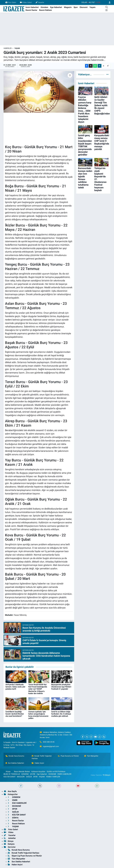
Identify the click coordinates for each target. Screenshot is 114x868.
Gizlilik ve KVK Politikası (56, 772)
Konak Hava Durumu (15, 756)
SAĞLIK (29, 777)
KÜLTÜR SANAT (10, 777)
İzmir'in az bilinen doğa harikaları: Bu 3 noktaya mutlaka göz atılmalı (61, 714)
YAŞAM (17, 48)
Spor (76, 7)
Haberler (8, 48)
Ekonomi (84, 7)
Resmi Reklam (45, 10)
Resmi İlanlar (31, 10)
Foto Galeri (11, 2)
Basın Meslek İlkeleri (22, 772)
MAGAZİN (21, 777)
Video (9, 832)
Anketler (10, 838)
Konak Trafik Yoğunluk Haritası (42, 757)
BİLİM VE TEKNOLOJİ (12, 774)
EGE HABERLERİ (17, 803)
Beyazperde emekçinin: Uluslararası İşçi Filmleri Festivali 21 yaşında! (61, 687)
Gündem (44, 7)
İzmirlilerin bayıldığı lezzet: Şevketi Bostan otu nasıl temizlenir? (15, 714)
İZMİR (13, 800)
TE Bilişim (107, 775)
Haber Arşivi (38, 763)
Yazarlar (40, 2)
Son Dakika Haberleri (15, 763)
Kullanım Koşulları (38, 772)
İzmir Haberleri (32, 7)
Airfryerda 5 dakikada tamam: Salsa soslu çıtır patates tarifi (15, 687)
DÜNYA (13, 818)
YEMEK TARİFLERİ (53, 777)
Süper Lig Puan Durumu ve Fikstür (25, 856)
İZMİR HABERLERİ (64, 774)
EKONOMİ (52, 774)
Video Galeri (26, 2)
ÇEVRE (33, 774)
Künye (7, 772)
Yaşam (92, 7)
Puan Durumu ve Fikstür (68, 756)
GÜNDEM (25, 774)
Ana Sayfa (10, 791)
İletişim (9, 844)
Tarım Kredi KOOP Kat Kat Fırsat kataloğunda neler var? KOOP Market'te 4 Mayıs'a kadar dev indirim (38, 689)
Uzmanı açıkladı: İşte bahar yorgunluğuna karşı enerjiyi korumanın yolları (38, 715)
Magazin (68, 7)
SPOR (35, 777)
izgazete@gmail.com (51, 746)
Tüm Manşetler (91, 756)
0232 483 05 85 (49, 742)
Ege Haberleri (56, 7)
